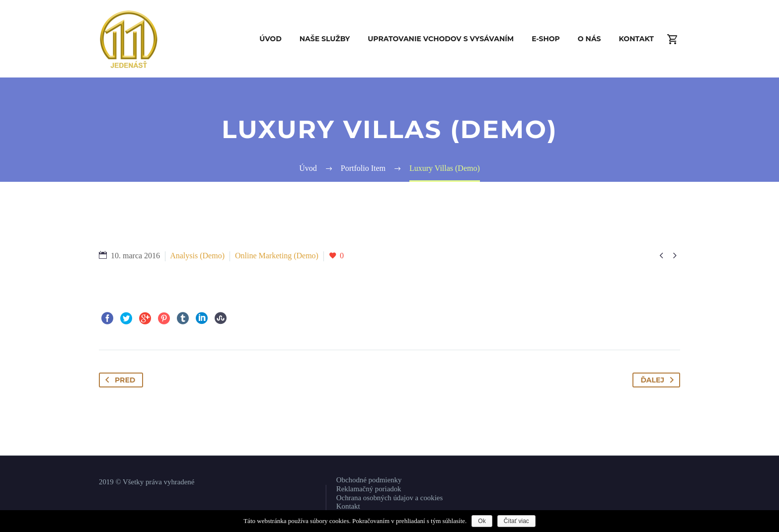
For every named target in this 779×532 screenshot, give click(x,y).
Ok (482, 521)
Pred (118, 380)
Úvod (271, 39)
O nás (589, 39)
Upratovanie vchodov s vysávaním (441, 39)
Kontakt (636, 39)
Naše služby (325, 39)
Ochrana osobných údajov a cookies (389, 498)
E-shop (546, 39)
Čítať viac (516, 521)
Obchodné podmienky (369, 480)
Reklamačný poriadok (369, 489)
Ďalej (659, 380)
